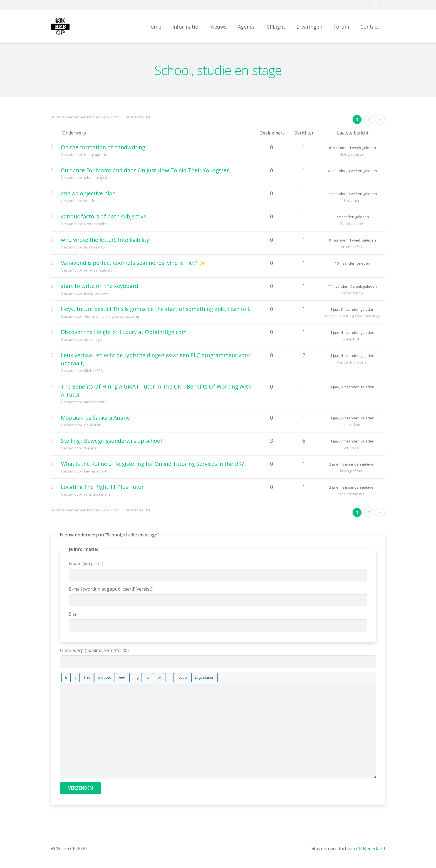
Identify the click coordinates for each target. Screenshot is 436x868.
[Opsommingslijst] (134, 677)
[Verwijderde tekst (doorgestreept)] (112, 677)
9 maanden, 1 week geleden (352, 240)
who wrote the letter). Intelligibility (105, 240)
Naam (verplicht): (87, 564)
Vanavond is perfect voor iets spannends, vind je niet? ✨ (133, 263)
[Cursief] (72, 677)
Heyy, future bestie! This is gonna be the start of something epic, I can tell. (156, 309)
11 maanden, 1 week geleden (352, 286)
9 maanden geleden (352, 217)
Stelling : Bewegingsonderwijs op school (111, 441)
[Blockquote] (97, 677)
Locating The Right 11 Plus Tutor (102, 487)
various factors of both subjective (104, 216)
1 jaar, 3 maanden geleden (352, 309)
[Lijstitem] (151, 677)
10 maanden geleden (352, 263)
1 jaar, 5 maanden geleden (352, 387)
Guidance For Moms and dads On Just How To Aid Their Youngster (145, 170)
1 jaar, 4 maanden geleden (352, 332)
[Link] (64, 27)
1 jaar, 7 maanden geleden (352, 441)
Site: (73, 614)
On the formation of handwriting (103, 147)
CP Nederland (371, 846)
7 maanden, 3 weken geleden (352, 194)
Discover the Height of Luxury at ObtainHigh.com (124, 332)
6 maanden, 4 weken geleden (352, 171)
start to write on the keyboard (100, 286)
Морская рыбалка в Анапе (95, 418)
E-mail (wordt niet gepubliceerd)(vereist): (111, 589)
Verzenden (80, 786)
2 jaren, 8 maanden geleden (352, 464)
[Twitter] (380, 5)
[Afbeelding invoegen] (123, 677)
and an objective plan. (89, 193)
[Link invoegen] (82, 677)
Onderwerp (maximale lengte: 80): (95, 650)
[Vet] (65, 677)
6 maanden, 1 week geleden (352, 148)
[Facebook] (370, 5)
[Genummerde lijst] (143, 677)
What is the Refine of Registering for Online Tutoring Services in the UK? (152, 464)
